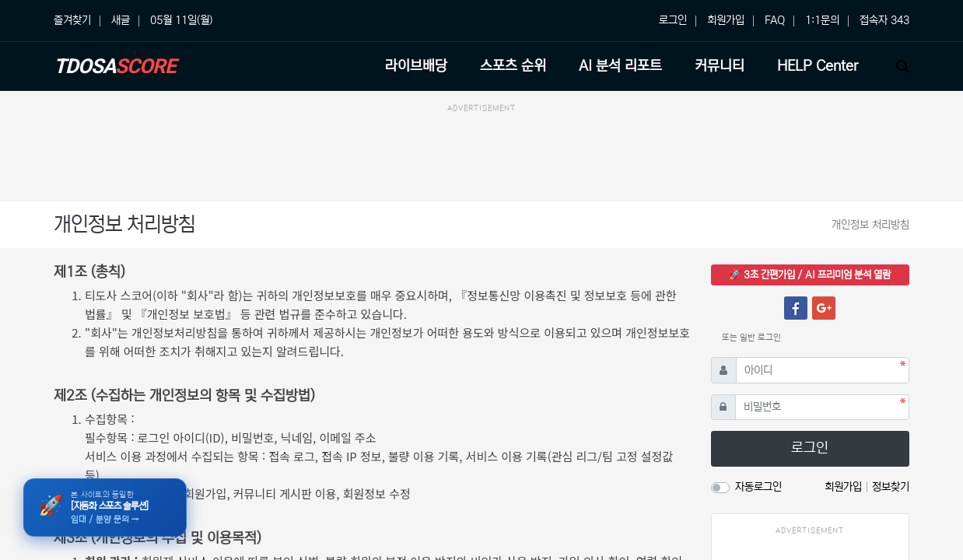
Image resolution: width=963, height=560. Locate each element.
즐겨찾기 (72, 20)
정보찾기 (891, 487)
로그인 (673, 20)
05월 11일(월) (181, 20)
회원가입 (726, 20)
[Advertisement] (481, 155)
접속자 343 (884, 20)
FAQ (775, 20)
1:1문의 (822, 20)
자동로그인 (758, 487)
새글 (121, 20)
